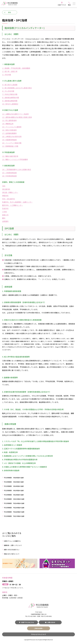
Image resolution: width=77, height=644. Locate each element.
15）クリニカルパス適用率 (12, 127)
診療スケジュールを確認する (12, 541)
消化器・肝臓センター (10, 192)
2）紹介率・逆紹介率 (10, 71)
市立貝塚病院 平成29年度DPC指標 (14, 508)
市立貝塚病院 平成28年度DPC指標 (14, 512)
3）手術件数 (7, 75)
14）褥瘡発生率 (8, 124)
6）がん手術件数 (8, 91)
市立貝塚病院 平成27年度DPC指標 (14, 516)
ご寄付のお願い (38, 628)
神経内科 (5, 196)
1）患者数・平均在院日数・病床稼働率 (16, 68)
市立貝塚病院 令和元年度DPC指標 (14, 499)
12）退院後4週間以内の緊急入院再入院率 (17, 117)
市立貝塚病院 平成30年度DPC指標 (14, 503)
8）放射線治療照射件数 (11, 97)
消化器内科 (6, 189)
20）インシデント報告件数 (12, 143)
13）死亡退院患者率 (9, 120)
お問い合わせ (50, 622)
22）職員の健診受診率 (10, 156)
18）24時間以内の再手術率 (12, 136)
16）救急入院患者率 (9, 130)
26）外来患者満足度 (9, 176)
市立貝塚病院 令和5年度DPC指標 (14, 482)
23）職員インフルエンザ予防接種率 (15, 159)
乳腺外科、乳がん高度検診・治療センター (17, 202)
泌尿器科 (5, 221)
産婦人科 (5, 215)
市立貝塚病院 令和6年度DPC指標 (14, 478)
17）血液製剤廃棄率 (9, 133)
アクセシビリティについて (38, 634)
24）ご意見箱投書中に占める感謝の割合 (17, 169)
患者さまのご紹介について (12, 554)
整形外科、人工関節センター (13, 205)
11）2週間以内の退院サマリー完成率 (15, 114)
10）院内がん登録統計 (10, 104)
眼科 (4, 218)
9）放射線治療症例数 (10, 101)
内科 (4, 186)
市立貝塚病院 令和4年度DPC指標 (14, 486)
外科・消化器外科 (9, 199)
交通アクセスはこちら (27, 622)
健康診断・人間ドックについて (13, 545)
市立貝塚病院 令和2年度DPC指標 (14, 495)
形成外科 (5, 208)
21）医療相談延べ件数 (10, 146)
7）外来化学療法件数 (10, 94)
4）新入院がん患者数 (10, 85)
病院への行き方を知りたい (12, 550)
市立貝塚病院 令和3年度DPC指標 (14, 490)
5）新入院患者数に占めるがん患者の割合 (17, 88)
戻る (10, 12)
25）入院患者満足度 (9, 173)
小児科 (5, 212)
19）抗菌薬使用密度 (9, 140)
